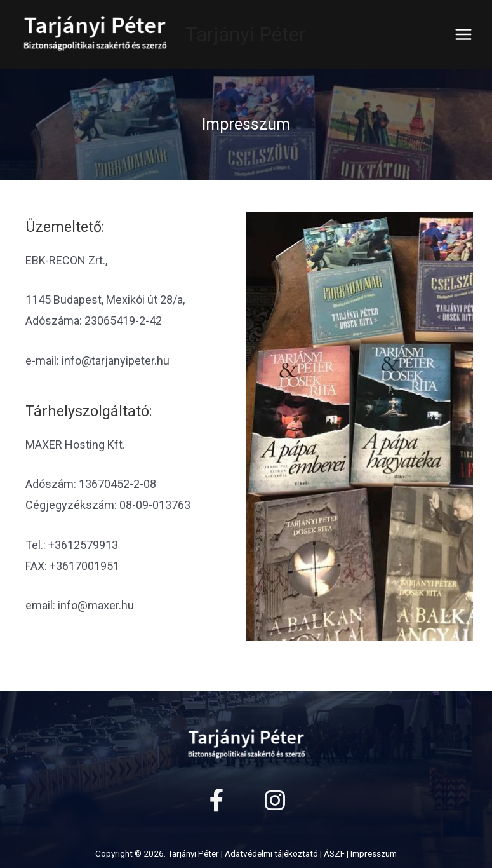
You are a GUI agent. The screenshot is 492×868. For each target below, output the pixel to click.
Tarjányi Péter (246, 34)
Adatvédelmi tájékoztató (271, 853)
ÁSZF (334, 853)
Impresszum (374, 853)
